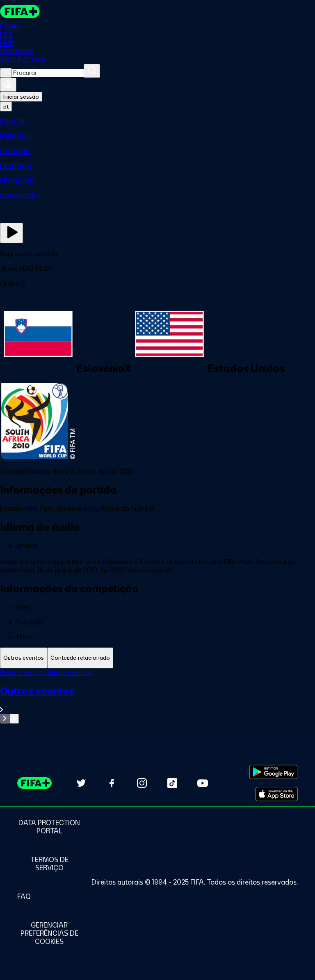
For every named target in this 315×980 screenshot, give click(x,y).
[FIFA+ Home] (20, 11)
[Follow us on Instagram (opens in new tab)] (142, 783)
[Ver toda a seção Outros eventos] (157, 699)
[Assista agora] (11, 233)
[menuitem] (157, 122)
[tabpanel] (157, 696)
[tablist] (157, 658)
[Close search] (6, 73)
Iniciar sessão (21, 97)
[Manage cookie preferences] (49, 933)
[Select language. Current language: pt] (6, 106)
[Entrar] (8, 85)
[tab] (24, 658)
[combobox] (48, 73)
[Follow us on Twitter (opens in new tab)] (81, 783)
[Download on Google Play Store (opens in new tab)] (273, 772)
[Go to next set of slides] (14, 719)
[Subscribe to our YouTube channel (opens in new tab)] (203, 783)
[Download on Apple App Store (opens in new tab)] (276, 794)
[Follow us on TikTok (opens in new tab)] (172, 783)
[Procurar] (92, 71)
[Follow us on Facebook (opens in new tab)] (112, 783)
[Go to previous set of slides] (5, 719)
